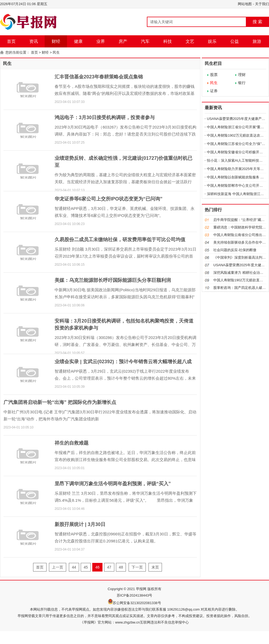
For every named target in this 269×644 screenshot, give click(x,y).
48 (121, 567)
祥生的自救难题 (72, 443)
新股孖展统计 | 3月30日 (80, 524)
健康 (78, 41)
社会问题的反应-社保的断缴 (235, 250)
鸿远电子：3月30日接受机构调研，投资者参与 (105, 117)
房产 (123, 41)
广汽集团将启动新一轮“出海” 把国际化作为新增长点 (60, 402)
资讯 (34, 41)
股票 (214, 75)
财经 (56, 41)
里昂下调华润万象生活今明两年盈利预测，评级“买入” (113, 484)
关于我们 (262, 4)
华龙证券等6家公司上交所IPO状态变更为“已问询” (109, 199)
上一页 (58, 567)
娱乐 (212, 41)
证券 (214, 91)
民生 (56, 52)
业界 (101, 41)
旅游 (257, 41)
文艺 (190, 41)
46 (97, 567)
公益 (235, 41)
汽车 (145, 41)
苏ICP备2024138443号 (135, 595)
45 (86, 567)
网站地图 (245, 4)
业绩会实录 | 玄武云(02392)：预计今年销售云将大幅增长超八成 (123, 362)
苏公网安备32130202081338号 (137, 603)
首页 (11, 41)
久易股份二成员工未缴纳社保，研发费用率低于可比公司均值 (120, 240)
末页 (155, 567)
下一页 (137, 567)
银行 (242, 83)
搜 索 (257, 22)
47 (109, 567)
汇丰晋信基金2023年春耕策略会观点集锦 (99, 77)
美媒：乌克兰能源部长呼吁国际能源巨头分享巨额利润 (113, 280)
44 (74, 567)
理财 (242, 75)
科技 (168, 41)
